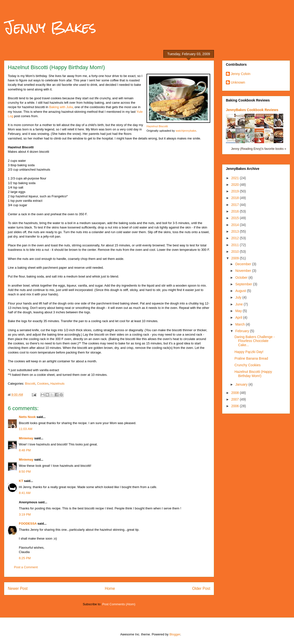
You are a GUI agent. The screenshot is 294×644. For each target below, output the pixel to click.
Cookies (43, 384)
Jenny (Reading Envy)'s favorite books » (259, 149)
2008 (236, 393)
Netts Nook (27, 417)
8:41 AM (25, 493)
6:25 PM (25, 558)
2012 (236, 238)
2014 (236, 225)
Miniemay (26, 438)
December (244, 264)
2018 (236, 198)
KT (21, 481)
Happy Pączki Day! (249, 352)
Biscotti (30, 384)
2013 (236, 231)
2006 (236, 406)
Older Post (201, 588)
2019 (236, 191)
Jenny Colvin (241, 74)
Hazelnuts (57, 384)
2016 (236, 211)
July (239, 297)
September (244, 284)
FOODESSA (28, 524)
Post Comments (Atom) (119, 604)
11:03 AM (26, 429)
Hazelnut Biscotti (157, 126)
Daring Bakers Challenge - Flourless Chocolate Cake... (255, 341)
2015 (236, 218)
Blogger (175, 634)
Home (110, 588)
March (240, 324)
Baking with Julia (61, 107)
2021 (236, 178)
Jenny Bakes (50, 27)
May (239, 311)
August (241, 291)
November (244, 271)
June (239, 304)
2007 (236, 399)
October (242, 278)
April (239, 317)
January (242, 384)
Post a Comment (26, 567)
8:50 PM (25, 472)
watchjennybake (186, 131)
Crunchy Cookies (248, 365)
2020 (236, 185)
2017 (236, 205)
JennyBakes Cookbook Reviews (252, 110)
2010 (236, 252)
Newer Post (18, 588)
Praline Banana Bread (251, 358)
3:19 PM (25, 514)
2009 (236, 258)
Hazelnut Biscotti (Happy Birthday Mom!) (253, 374)
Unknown (238, 82)
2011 (236, 245)
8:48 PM (25, 450)
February (243, 331)
